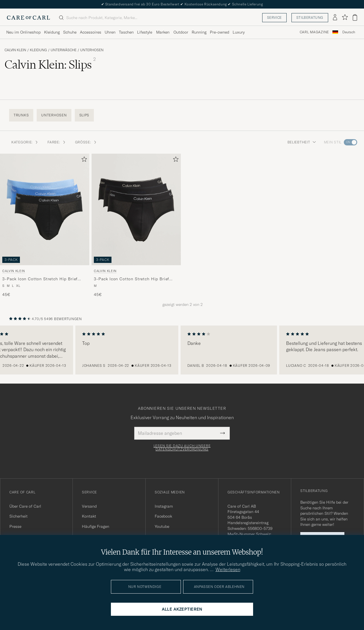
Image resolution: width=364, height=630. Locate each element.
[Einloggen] (335, 18)
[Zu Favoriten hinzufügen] (83, 160)
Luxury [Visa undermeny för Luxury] (239, 32)
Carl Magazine (314, 32)
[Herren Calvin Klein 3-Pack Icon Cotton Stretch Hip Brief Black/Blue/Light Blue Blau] (45, 209)
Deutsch (349, 32)
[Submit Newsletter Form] (223, 433)
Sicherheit (18, 516)
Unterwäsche (64, 50)
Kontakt (89, 516)
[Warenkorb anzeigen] (355, 17)
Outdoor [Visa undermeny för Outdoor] (181, 32)
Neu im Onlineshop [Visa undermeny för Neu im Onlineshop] (23, 32)
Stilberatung (310, 17)
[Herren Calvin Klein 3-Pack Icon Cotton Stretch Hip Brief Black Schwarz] (136, 209)
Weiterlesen (228, 569)
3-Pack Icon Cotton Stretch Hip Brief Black (132, 279)
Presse (15, 526)
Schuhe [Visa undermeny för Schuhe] (70, 32)
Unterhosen (92, 50)
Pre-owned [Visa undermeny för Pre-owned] (220, 32)
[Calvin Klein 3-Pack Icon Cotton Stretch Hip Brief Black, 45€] (136, 226)
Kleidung (38, 50)
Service (274, 17)
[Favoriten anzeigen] (345, 17)
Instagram (164, 506)
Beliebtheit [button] (302, 142)
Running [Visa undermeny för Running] (199, 32)
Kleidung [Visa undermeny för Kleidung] (52, 32)
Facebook (163, 516)
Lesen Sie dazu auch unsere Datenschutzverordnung (182, 448)
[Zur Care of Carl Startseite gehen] (28, 18)
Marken (163, 32)
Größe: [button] (86, 142)
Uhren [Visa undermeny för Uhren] (110, 32)
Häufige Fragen (96, 526)
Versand (89, 506)
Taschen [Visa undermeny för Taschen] (126, 32)
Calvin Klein (15, 50)
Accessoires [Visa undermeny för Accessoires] (91, 32)
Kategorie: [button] (25, 142)
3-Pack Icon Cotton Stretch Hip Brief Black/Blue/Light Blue (40, 279)
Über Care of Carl (25, 506)
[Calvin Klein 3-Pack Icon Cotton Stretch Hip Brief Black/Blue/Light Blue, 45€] (45, 226)
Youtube (162, 526)
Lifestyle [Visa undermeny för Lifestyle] (145, 32)
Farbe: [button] (57, 142)
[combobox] (349, 32)
